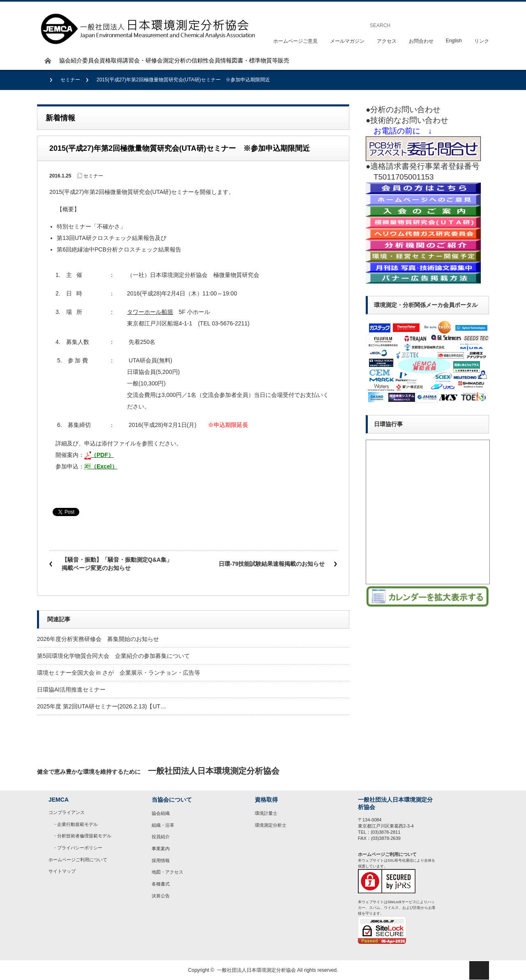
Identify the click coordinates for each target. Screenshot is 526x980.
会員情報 (220, 60)
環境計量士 (266, 813)
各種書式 (161, 884)
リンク (482, 41)
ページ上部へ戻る (479, 970)
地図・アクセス (167, 872)
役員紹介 (161, 837)
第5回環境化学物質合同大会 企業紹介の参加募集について (113, 656)
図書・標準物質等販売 (261, 60)
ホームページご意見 (295, 41)
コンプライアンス (67, 812)
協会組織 (161, 813)
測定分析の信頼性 (186, 60)
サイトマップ (62, 871)
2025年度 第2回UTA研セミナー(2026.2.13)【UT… (102, 706)
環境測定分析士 (271, 825)
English (454, 41)
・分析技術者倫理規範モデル (82, 836)
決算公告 (161, 896)
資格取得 (111, 60)
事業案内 (161, 849)
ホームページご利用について (78, 860)
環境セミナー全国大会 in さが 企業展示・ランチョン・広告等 (119, 673)
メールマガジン (347, 41)
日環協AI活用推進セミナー (71, 689)
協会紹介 (71, 60)
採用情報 (161, 860)
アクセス (387, 41)
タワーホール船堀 (150, 312)
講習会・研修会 (143, 60)
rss (479, 771)
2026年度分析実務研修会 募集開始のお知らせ (98, 639)
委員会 (91, 60)
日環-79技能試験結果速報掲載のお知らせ (272, 564)
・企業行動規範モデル (75, 824)
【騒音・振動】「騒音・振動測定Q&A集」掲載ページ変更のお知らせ (117, 564)
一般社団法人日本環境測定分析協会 (256, 970)
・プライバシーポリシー (77, 848)
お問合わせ (421, 41)
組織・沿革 (163, 825)
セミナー (70, 80)
